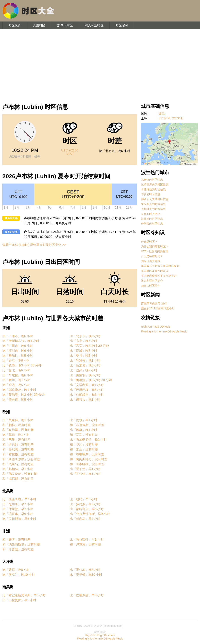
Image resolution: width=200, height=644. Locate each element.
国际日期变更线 (151, 261)
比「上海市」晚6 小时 (18, 336)
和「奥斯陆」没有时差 (18, 464)
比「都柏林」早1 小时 (18, 469)
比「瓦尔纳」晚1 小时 (85, 474)
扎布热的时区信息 (152, 180)
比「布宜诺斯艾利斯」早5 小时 (24, 595)
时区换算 (15, 25)
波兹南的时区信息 (152, 219)
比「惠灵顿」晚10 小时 (86, 575)
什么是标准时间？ (152, 256)
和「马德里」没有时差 (18, 430)
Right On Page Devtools (156, 327)
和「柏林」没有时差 (16, 425)
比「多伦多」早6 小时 (85, 504)
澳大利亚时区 (94, 25)
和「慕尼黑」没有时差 (18, 449)
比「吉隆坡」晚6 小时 (85, 375)
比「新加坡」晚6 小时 (85, 365)
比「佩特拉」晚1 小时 (85, 400)
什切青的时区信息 (152, 224)
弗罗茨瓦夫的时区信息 (155, 199)
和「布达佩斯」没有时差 (87, 425)
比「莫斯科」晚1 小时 (18, 420)
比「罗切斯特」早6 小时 (19, 519)
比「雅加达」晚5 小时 (18, 356)
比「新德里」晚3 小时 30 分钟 (23, 395)
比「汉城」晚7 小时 (83, 351)
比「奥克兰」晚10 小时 (19, 575)
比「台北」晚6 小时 (16, 370)
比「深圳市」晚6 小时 (18, 351)
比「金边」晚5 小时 (16, 385)
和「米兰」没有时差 (84, 449)
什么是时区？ (149, 242)
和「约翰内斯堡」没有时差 (21, 544)
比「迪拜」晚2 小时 (83, 370)
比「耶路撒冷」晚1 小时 (19, 390)
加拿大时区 (65, 25)
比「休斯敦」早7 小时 (18, 509)
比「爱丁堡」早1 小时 (85, 469)
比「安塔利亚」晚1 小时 (87, 385)
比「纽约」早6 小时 (83, 499)
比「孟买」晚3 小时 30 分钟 (89, 346)
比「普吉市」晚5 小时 (18, 400)
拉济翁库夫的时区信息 (155, 185)
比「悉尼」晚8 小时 (16, 570)
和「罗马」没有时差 (84, 435)
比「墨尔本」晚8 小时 (85, 570)
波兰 (162, 113)
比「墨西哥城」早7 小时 (19, 499)
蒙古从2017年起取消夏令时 (158, 308)
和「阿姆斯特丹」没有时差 (88, 459)
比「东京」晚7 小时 (83, 341)
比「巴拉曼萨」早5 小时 (19, 600)
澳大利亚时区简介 (152, 281)
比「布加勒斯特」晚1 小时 (88, 440)
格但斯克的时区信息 (153, 204)
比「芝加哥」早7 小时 (18, 504)
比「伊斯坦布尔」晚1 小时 (21, 341)
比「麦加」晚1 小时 (16, 380)
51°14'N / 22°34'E (171, 118)
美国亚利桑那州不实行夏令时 (159, 276)
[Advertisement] (100, 64)
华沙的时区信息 (151, 194)
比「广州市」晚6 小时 (18, 346)
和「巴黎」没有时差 (16, 440)
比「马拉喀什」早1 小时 (87, 540)
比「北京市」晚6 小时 (85, 336)
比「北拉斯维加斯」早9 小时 (90, 514)
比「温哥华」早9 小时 (18, 514)
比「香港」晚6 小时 (16, 361)
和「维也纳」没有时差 (18, 445)
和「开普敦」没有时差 (18, 549)
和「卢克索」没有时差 (85, 544)
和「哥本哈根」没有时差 (87, 464)
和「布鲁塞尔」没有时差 (87, 454)
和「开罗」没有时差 (16, 540)
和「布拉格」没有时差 (18, 454)
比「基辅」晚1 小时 (16, 435)
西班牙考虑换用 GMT (154, 304)
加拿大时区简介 (151, 286)
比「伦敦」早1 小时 (83, 420)
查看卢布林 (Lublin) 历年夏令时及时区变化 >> (34, 245)
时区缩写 (122, 25)
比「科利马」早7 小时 (85, 519)
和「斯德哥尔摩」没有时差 (21, 459)
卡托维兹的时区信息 (153, 189)
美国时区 (39, 25)
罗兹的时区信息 (151, 214)
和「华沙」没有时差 (84, 445)
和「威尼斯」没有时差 (18, 479)
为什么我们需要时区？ (155, 246)
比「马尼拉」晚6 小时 (18, 375)
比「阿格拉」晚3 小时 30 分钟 (91, 380)
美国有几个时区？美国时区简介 (160, 266)
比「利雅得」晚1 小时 (85, 361)
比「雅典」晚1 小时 (83, 430)
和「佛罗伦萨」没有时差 (20, 474)
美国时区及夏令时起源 (155, 271)
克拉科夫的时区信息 (153, 209)
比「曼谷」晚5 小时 (83, 356)
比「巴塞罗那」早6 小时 (87, 595)
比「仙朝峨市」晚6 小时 (87, 395)
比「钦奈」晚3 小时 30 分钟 (22, 365)
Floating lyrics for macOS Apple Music (164, 331)
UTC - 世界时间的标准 (155, 251)
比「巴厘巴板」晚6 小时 (87, 390)
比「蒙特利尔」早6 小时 (87, 509)
